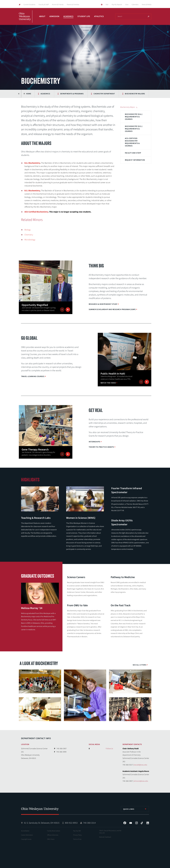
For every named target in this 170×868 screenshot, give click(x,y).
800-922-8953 (71, 823)
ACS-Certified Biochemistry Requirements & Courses (132, 142)
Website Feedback (105, 837)
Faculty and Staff (133, 153)
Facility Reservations (54, 831)
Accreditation (25, 831)
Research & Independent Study (103, 304)
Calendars (135, 5)
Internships (94, 442)
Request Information (135, 160)
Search (148, 16)
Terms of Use (77, 839)
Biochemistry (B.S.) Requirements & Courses (134, 129)
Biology (28, 230)
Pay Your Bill (77, 831)
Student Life (84, 16)
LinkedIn (148, 823)
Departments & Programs (60, 94)
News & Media (147, 5)
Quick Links (129, 809)
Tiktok (142, 823)
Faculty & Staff (44, 5)
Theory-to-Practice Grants (101, 447)
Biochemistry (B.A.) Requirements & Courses (134, 117)
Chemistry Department (93, 94)
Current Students (29, 5)
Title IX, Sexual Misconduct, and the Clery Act (110, 832)
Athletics (99, 16)
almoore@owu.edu (141, 781)
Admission (54, 16)
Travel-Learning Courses (33, 376)
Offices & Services (53, 835)
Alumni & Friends (58, 5)
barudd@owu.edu (140, 765)
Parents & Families (73, 5)
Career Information (27, 835)
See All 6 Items (139, 665)
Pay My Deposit (117, 5)
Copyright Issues (26, 839)
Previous (19, 94)
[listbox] (135, 809)
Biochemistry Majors (123, 94)
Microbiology (30, 240)
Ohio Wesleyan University (26, 19)
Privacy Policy (77, 835)
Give (127, 5)
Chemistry (29, 235)
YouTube (131, 823)
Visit (107, 5)
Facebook (125, 823)
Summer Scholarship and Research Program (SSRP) (112, 309)
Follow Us (109, 749)
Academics (68, 16)
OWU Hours (51, 839)
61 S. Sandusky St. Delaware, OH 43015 (42, 823)
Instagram (137, 823)
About (42, 16)
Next (68, 310)
